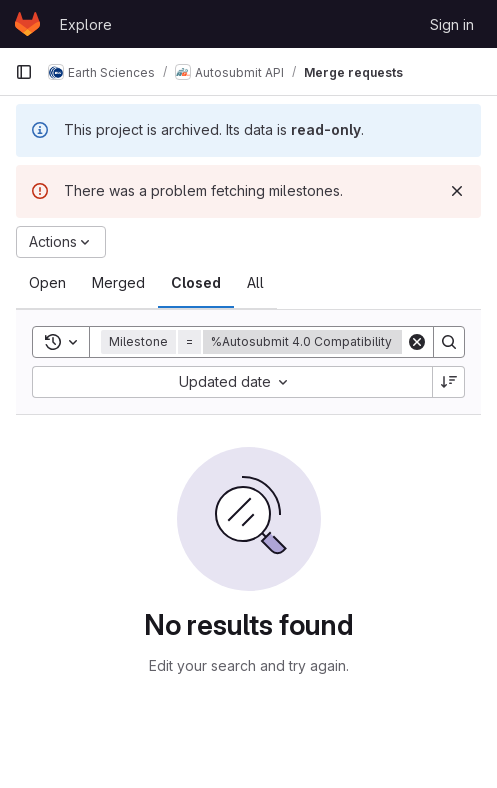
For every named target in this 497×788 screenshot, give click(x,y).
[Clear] (417, 342)
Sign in (452, 24)
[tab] (47, 283)
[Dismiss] (457, 191)
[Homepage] (27, 24)
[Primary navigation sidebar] (24, 72)
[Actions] (61, 242)
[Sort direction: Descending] (449, 382)
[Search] (449, 342)
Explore (86, 24)
